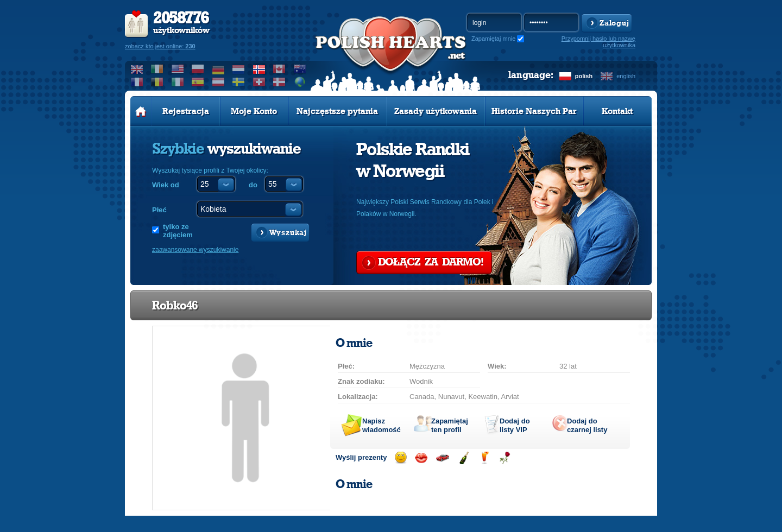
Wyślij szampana (463, 458)
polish (584, 76)
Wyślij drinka (484, 458)
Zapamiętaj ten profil (450, 425)
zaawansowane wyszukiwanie (195, 250)
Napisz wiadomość (381, 425)
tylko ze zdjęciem (178, 231)
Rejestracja (186, 111)
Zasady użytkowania (436, 111)
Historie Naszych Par (534, 111)
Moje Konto (254, 111)
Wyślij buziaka (421, 458)
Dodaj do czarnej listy (587, 425)
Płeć (159, 210)
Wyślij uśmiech (401, 458)
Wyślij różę (505, 458)
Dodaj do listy (515, 425)
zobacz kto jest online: (160, 46)
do (253, 185)
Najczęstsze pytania (337, 111)
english (626, 76)
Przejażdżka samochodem (442, 458)
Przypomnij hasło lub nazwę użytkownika (598, 42)
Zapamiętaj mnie (493, 39)
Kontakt (617, 111)
